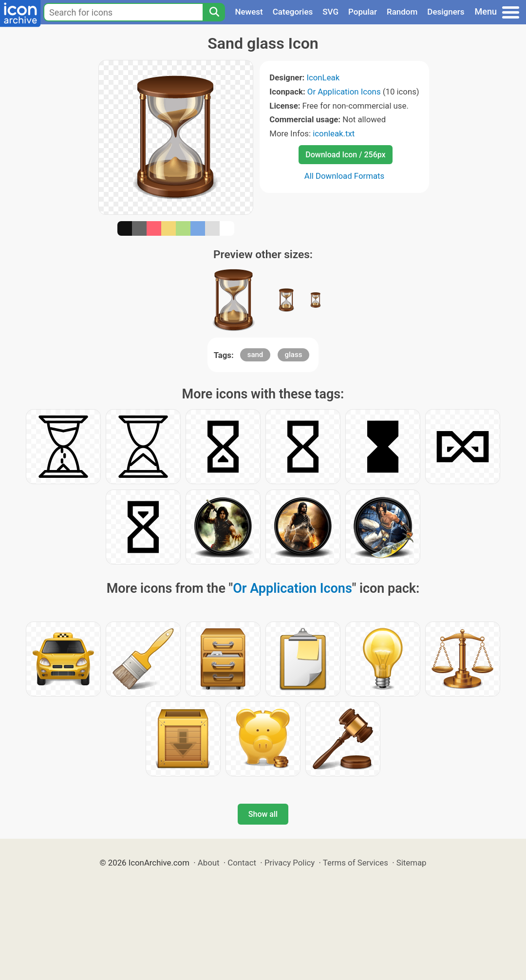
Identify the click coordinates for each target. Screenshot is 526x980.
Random (402, 12)
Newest (249, 12)
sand (255, 355)
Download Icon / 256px (345, 155)
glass (294, 355)
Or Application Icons (344, 92)
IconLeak (323, 77)
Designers (446, 12)
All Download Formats (345, 176)
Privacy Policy (290, 863)
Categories (293, 12)
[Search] (214, 12)
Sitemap (412, 863)
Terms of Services (356, 863)
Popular (363, 12)
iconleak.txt (334, 133)
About (209, 863)
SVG (330, 12)
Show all (263, 814)
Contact (242, 863)
